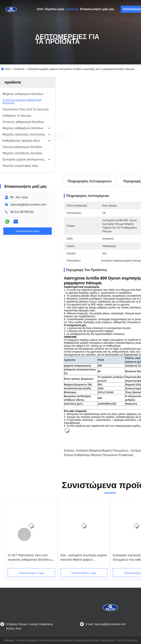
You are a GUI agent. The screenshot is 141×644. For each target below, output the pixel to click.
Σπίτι (40, 9)
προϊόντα (72, 9)
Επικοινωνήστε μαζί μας (97, 9)
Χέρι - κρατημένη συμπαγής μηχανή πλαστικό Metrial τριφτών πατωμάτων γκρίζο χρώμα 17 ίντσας (84, 558)
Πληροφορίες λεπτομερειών (90, 181)
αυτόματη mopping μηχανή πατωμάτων (102, 451)
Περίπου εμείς (55, 9)
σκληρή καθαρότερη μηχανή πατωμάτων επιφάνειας (99, 455)
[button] (24, 534)
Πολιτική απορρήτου (27, 640)
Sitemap (8, 640)
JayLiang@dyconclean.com (28, 205)
